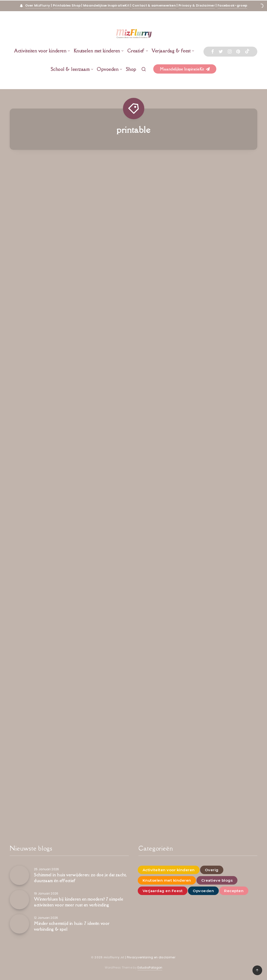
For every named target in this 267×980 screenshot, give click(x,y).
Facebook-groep (232, 5)
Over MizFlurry (38, 5)
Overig (212, 870)
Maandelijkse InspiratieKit (106, 5)
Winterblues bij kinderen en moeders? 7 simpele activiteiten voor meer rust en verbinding (79, 902)
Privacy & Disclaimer (197, 5)
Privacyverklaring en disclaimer (152, 957)
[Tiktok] (247, 52)
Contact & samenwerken (154, 5)
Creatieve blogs (217, 880)
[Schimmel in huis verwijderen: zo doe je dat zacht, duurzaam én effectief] (19, 875)
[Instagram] (230, 52)
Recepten (234, 891)
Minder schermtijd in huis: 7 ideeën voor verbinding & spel (72, 926)
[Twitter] (221, 52)
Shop (131, 69)
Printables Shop (67, 5)
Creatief (136, 51)
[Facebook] (213, 52)
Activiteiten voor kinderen (40, 51)
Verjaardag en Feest (163, 891)
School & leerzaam (70, 69)
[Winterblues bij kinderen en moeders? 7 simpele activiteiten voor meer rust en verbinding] (19, 900)
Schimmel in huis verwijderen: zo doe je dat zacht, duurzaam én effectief (80, 878)
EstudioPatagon (150, 967)
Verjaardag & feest (171, 51)
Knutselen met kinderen (97, 51)
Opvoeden (108, 69)
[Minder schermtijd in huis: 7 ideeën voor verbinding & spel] (19, 924)
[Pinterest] (238, 52)
